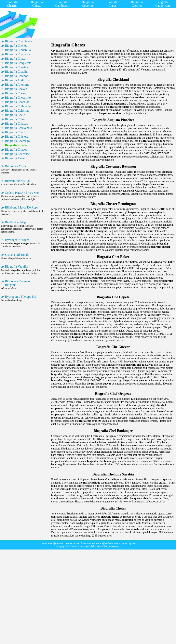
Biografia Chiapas (16, 124)
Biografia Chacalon (17, 102)
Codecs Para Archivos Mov (22, 193)
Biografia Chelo (15, 115)
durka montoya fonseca (92, 543)
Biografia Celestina (17, 111)
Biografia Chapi (15, 132)
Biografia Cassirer (137, 4)
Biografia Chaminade (18, 41)
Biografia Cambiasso (62, 4)
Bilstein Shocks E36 (18, 181)
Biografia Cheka (15, 93)
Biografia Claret (112, 4)
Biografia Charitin (12, 4)
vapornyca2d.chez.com (90, 546)
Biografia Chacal (16, 59)
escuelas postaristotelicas (67, 543)
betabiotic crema (112, 543)
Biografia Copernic (88, 4)
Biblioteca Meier (16, 166)
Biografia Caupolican (162, 4)
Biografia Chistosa (17, 137)
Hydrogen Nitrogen (17, 240)
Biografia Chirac (15, 119)
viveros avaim (47, 543)
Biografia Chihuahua (18, 106)
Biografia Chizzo (37, 4)
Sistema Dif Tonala (17, 255)
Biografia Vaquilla (16, 266)
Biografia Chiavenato (18, 128)
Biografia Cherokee (17, 154)
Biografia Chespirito (18, 98)
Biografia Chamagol (18, 141)
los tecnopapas (129, 543)
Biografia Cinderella (18, 50)
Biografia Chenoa (16, 46)
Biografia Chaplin (16, 72)
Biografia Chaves (16, 150)
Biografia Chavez (16, 89)
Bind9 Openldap (15, 222)
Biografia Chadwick (18, 54)
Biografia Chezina (16, 67)
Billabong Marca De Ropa (21, 207)
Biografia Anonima (17, 85)
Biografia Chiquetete (18, 63)
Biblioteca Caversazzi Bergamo (19, 283)
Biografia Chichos (16, 76)
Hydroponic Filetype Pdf (21, 297)
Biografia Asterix (16, 158)
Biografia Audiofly (17, 80)
